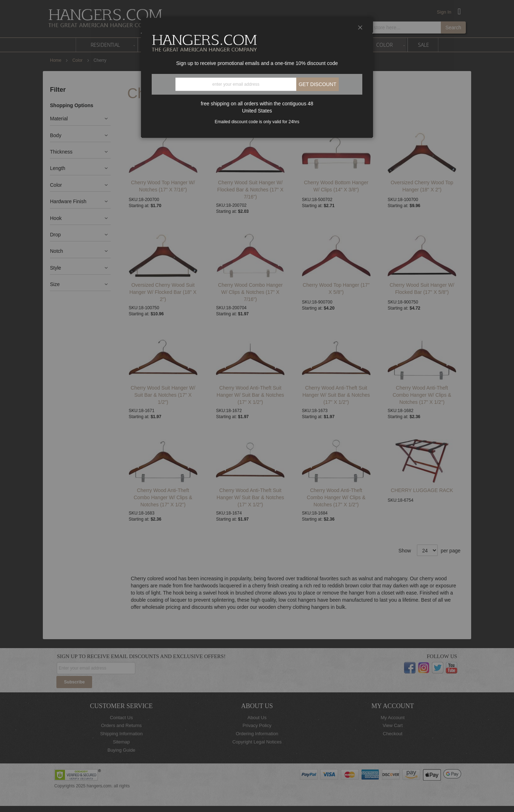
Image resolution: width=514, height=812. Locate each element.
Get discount (318, 84)
